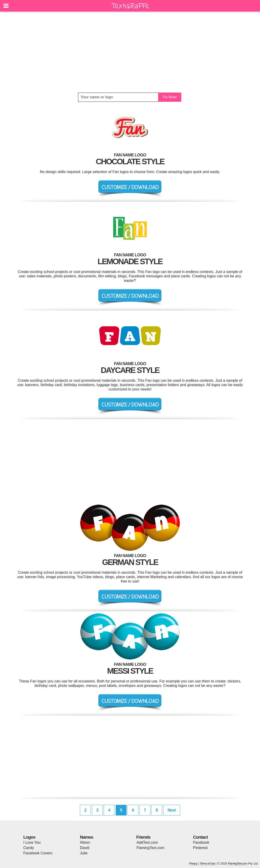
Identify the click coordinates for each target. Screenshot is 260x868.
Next (172, 810)
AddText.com (147, 842)
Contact (200, 837)
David (85, 848)
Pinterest (200, 848)
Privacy (193, 863)
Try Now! (170, 97)
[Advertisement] (130, 52)
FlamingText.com (150, 848)
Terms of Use (207, 863)
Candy (29, 848)
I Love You (32, 842)
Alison (85, 842)
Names (86, 837)
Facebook (201, 842)
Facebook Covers (38, 853)
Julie (84, 853)
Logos (29, 837)
